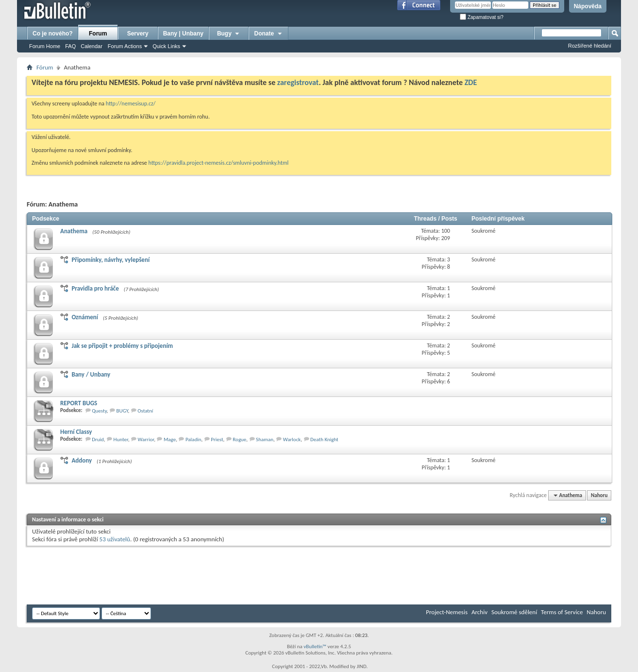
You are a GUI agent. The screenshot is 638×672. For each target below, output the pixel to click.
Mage (170, 439)
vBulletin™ (315, 646)
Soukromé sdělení (514, 612)
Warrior (146, 439)
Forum (98, 34)
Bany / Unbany (91, 374)
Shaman (265, 439)
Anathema (74, 231)
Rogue (239, 439)
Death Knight (324, 439)
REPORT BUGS (79, 403)
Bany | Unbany (183, 34)
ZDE (471, 82)
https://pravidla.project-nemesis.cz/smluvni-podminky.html (219, 163)
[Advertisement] (203, 575)
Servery (138, 34)
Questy (99, 411)
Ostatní (145, 411)
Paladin (193, 439)
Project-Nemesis (447, 612)
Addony (82, 460)
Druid (98, 439)
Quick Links (166, 46)
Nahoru (599, 495)
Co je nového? (53, 34)
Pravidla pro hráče (95, 288)
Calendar (92, 46)
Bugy (229, 34)
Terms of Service (562, 612)
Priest (217, 439)
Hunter (121, 439)
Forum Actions (125, 46)
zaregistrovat (298, 82)
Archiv (479, 612)
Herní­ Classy (76, 432)
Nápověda (588, 6)
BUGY (122, 411)
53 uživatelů (115, 539)
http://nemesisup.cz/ (131, 103)
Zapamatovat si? (482, 17)
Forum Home (45, 46)
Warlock (292, 439)
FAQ (70, 46)
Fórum (45, 67)
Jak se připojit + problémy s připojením (122, 346)
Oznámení (85, 317)
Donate (269, 34)
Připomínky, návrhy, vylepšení (110, 260)
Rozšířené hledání (590, 46)
